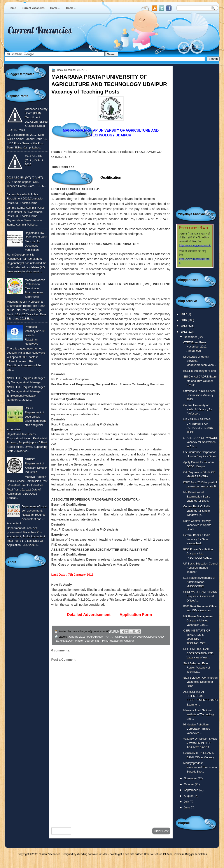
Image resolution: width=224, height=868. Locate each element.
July (187, 802)
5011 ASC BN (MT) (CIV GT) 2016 (34, 160)
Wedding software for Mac (92, 854)
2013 (184, 326)
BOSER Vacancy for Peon (200, 371)
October (189, 784)
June (187, 807)
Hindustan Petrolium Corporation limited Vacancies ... (197, 729)
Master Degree (84, 641)
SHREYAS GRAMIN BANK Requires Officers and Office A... (200, 596)
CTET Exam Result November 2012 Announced (195, 347)
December (191, 337)
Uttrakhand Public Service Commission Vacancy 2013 (199, 395)
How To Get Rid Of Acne (158, 854)
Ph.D (105, 641)
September (191, 790)
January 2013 (77, 637)
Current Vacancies (33, 8)
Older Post (161, 831)
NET (98, 641)
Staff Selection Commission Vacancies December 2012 (200, 682)
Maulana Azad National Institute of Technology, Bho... (199, 715)
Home (12, 8)
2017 (184, 314)
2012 (184, 332)
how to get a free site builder (126, 854)
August (189, 796)
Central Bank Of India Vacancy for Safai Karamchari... (197, 539)
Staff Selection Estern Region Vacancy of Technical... (197, 668)
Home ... (55, 8)
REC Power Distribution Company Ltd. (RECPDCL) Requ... (198, 554)
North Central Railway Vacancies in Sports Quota (197, 525)
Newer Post (61, 831)
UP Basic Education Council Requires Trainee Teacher (201, 568)
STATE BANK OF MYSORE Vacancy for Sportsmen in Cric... (201, 442)
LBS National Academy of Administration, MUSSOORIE (199, 582)
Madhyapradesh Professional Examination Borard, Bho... (201, 767)
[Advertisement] (111, 789)
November (191, 778)
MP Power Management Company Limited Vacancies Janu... (198, 621)
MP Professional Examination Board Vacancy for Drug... (197, 496)
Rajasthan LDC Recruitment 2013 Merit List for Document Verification (36, 241)
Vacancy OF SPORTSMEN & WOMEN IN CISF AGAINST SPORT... (200, 743)
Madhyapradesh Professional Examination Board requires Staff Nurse (35, 288)
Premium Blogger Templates (190, 854)
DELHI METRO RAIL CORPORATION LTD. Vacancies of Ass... (199, 653)
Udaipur (129, 641)
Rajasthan (116, 641)
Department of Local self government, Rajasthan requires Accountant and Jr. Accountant (27, 515)
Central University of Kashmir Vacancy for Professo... (198, 409)
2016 (184, 320)
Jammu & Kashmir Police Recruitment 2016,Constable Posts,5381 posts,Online (25, 199)
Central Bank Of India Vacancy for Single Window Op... (197, 511)
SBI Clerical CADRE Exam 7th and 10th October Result (200, 381)
